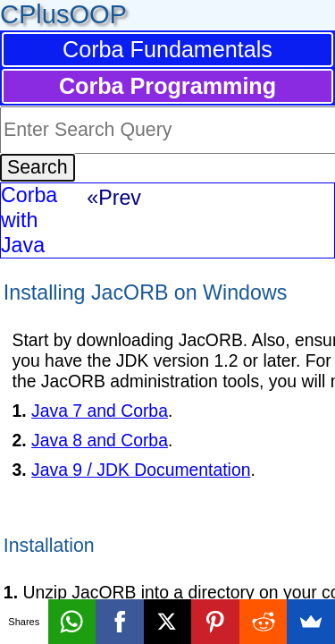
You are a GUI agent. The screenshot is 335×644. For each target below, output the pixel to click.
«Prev (114, 198)
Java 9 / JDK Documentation (141, 470)
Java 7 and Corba (100, 411)
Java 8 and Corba (100, 440)
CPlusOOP (63, 14)
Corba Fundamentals (167, 49)
